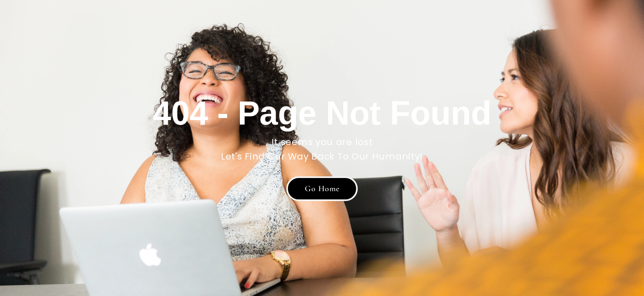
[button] (322, 189)
